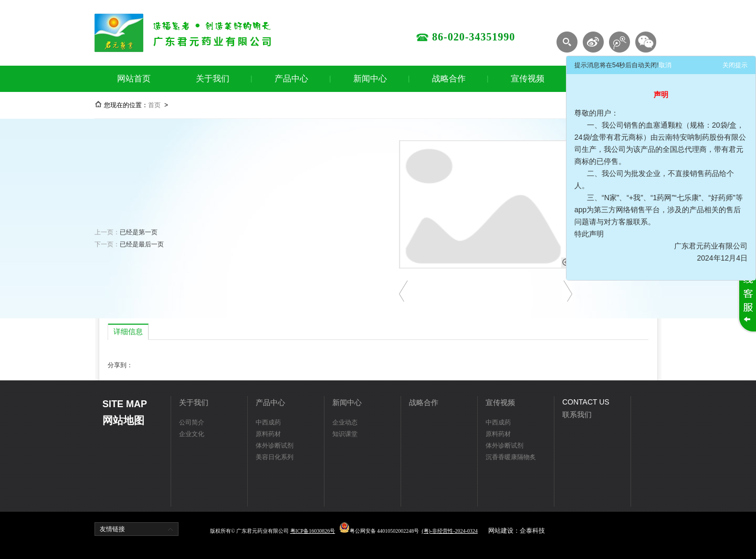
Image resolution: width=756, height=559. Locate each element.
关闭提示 (735, 65)
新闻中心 (370, 79)
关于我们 (213, 79)
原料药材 (268, 434)
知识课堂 (345, 434)
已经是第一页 (139, 232)
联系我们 (577, 415)
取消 (665, 65)
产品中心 (291, 79)
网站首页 (134, 79)
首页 (154, 105)
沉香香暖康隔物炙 (511, 457)
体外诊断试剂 (275, 446)
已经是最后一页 (142, 244)
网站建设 (501, 531)
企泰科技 (532, 531)
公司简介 (192, 422)
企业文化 (192, 434)
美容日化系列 (275, 457)
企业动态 (345, 422)
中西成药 (268, 422)
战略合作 (449, 79)
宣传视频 (528, 79)
